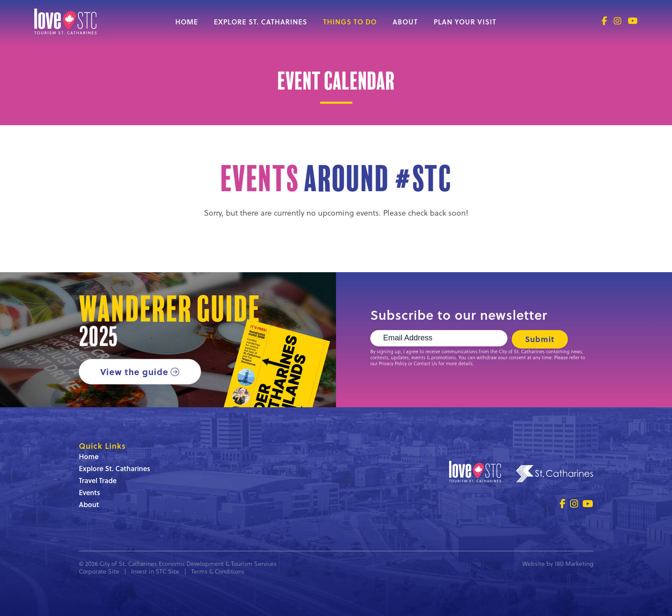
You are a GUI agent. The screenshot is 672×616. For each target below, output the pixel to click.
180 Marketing (574, 563)
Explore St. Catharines (261, 22)
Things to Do (350, 22)
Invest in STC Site (155, 571)
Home (187, 22)
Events (89, 492)
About (405, 22)
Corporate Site (99, 571)
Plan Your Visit (465, 22)
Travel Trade (98, 480)
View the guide (134, 371)
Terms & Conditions (218, 571)
